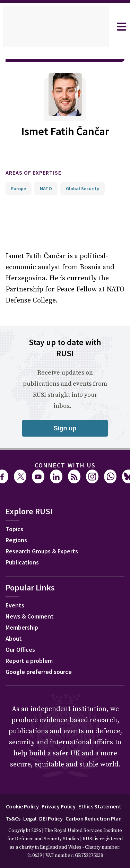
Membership (22, 627)
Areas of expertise (33, 173)
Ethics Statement (100, 806)
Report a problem (29, 661)
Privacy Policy (59, 806)
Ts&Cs (13, 818)
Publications (22, 562)
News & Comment (30, 616)
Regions (16, 540)
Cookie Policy (22, 806)
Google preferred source (39, 672)
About (14, 638)
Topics (14, 529)
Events (15, 605)
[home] (56, 27)
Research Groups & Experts (42, 551)
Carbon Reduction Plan (94, 818)
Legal (30, 818)
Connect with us (65, 465)
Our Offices (20, 650)
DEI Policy (51, 818)
